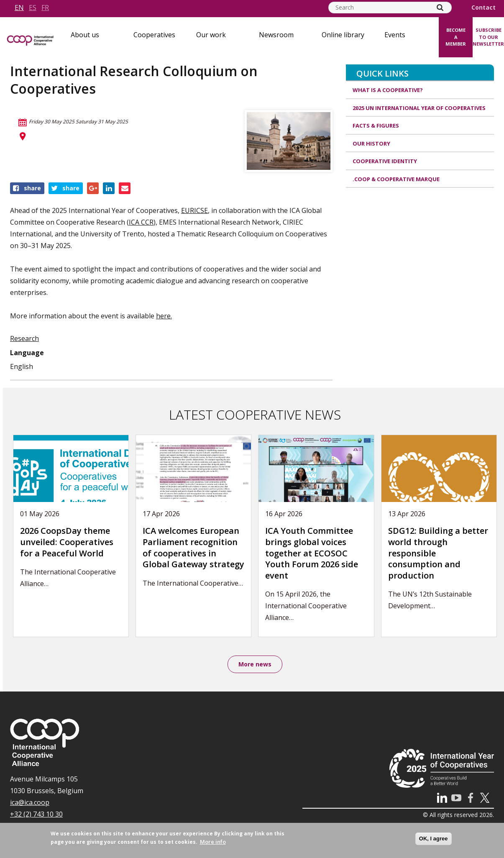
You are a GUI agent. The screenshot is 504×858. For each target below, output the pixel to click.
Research (24, 338)
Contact (484, 8)
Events (395, 35)
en (19, 8)
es (33, 8)
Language (27, 353)
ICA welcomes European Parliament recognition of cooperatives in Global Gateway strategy (193, 547)
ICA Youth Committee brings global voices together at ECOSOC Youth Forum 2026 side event (312, 553)
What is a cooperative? (388, 90)
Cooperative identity (385, 161)
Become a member (456, 37)
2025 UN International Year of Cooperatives (419, 108)
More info (213, 842)
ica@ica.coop (30, 804)
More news (255, 665)
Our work (211, 35)
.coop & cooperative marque (396, 179)
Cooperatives (154, 35)
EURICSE (194, 210)
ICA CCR (141, 222)
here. (164, 316)
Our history (371, 143)
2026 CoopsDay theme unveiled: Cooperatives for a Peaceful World (67, 542)
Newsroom (276, 35)
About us (85, 35)
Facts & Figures (376, 125)
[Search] (440, 8)
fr (45, 8)
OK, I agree (434, 839)
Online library (343, 35)
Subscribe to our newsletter (488, 37)
